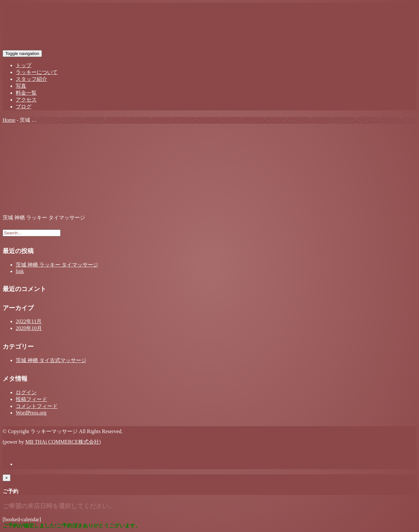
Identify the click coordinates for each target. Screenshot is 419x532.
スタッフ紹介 (31, 79)
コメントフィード (37, 406)
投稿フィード (31, 399)
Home (9, 120)
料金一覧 (26, 93)
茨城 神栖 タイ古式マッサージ (51, 360)
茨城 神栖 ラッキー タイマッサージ (57, 265)
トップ (24, 65)
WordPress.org (31, 413)
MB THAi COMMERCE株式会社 (62, 442)
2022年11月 (29, 321)
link (20, 271)
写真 (21, 86)
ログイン (26, 392)
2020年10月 (29, 328)
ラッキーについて (37, 72)
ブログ (24, 107)
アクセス (26, 100)
